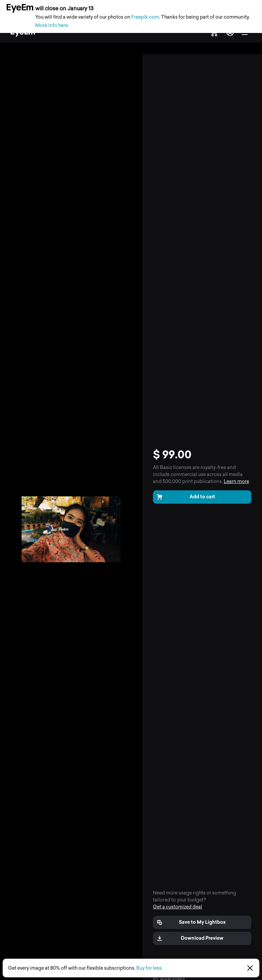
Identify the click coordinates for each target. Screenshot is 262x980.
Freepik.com (145, 17)
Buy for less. (149, 968)
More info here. (52, 25)
